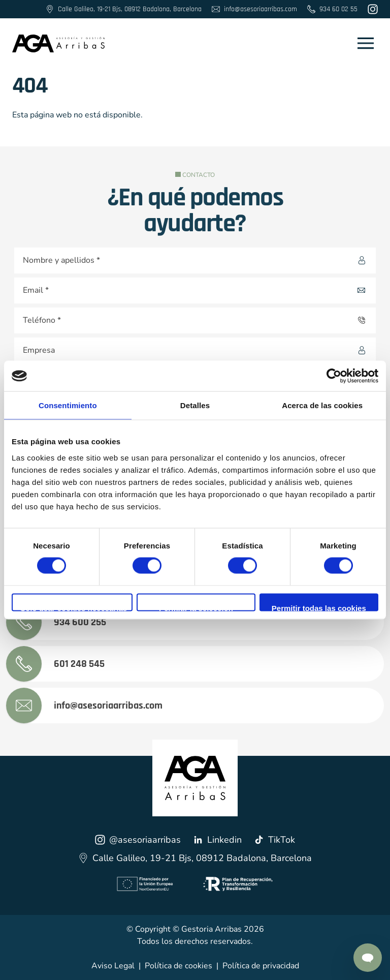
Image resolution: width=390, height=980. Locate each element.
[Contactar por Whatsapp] (368, 958)
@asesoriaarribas (138, 840)
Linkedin (217, 840)
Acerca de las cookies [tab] (322, 405)
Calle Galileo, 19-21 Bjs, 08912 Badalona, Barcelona (195, 858)
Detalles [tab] (195, 405)
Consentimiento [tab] (68, 405)
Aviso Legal (113, 966)
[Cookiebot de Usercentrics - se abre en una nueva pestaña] (334, 376)
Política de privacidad (261, 966)
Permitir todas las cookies (319, 607)
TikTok (274, 840)
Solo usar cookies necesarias (74, 607)
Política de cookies (178, 966)
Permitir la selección (196, 607)
